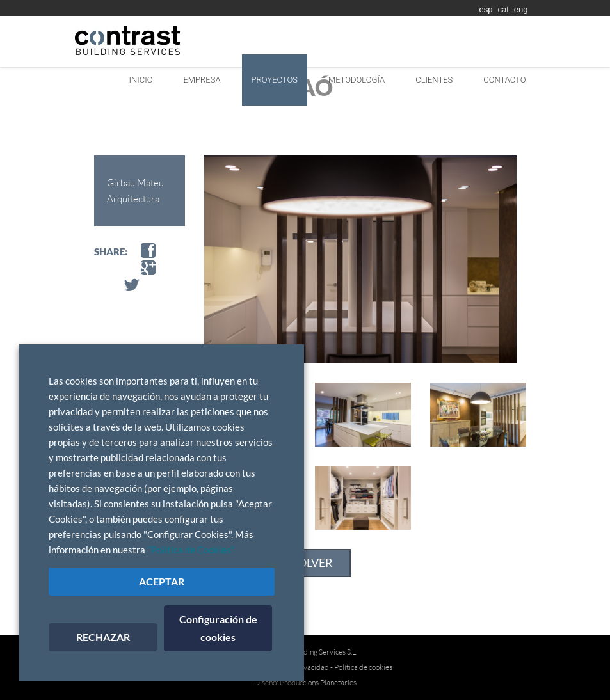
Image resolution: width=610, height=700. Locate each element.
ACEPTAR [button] (162, 581)
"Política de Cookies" (191, 550)
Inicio (141, 80)
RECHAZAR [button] (103, 637)
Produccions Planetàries (318, 682)
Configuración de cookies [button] (218, 628)
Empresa (202, 80)
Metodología (357, 80)
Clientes (434, 80)
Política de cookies (363, 667)
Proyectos (275, 80)
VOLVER (311, 562)
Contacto (504, 80)
